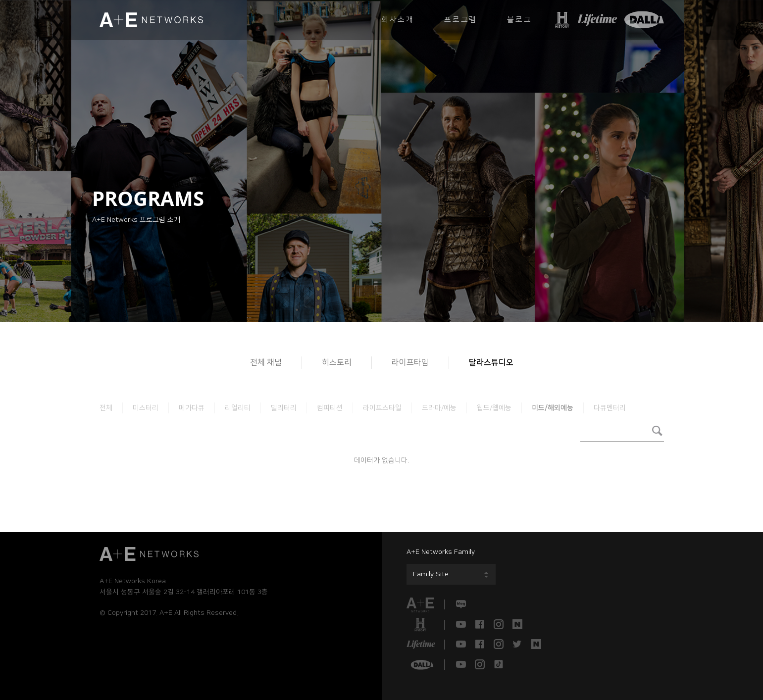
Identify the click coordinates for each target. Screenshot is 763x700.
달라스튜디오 (491, 362)
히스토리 (337, 362)
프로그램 (461, 20)
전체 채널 (266, 362)
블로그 (519, 20)
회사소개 (398, 20)
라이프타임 (410, 362)
